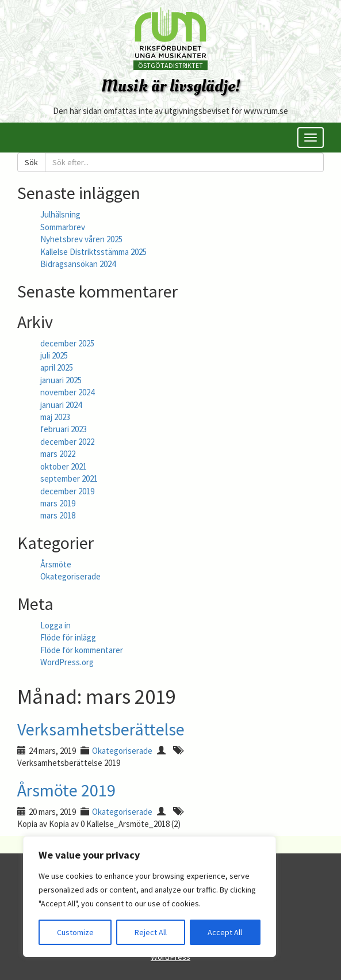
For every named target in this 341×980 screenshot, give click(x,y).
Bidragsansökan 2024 (78, 264)
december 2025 (67, 343)
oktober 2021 (64, 466)
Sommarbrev (63, 227)
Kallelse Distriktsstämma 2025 (93, 252)
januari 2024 (61, 405)
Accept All (225, 932)
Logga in (55, 625)
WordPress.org (67, 662)
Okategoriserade (70, 576)
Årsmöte (56, 564)
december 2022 (67, 442)
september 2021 (69, 478)
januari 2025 (61, 380)
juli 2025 (54, 355)
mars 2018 (58, 515)
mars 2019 (58, 503)
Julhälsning (60, 214)
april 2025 (57, 367)
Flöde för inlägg (68, 637)
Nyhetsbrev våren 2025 (81, 239)
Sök (31, 162)
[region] (150, 897)
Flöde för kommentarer (82, 650)
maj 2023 (55, 417)
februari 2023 (64, 429)
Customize (75, 932)
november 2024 (67, 392)
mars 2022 (58, 454)
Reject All (151, 932)
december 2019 (67, 491)
